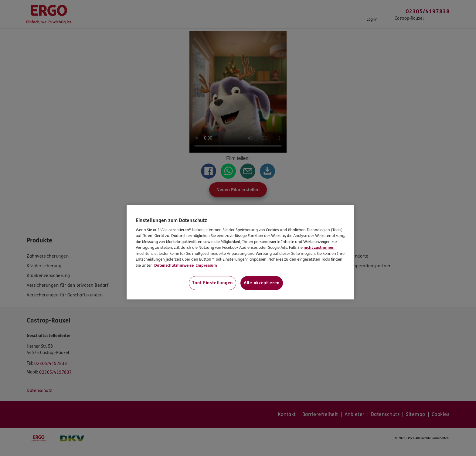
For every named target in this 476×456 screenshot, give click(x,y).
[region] (240, 252)
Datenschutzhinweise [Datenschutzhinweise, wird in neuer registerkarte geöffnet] (173, 265)
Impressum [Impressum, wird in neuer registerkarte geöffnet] (206, 265)
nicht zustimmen (319, 248)
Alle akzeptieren (262, 283)
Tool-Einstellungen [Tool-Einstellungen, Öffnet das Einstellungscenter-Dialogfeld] (212, 283)
